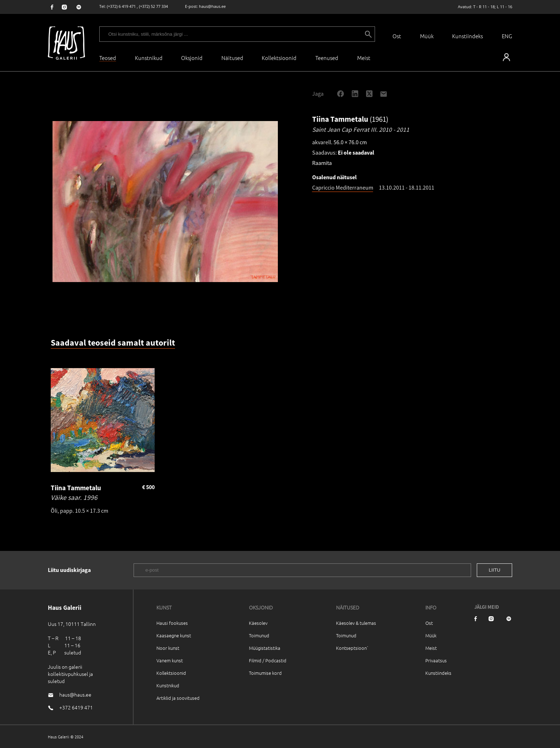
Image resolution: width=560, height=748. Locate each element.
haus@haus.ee (212, 6)
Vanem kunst (170, 660)
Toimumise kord (265, 673)
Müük (427, 36)
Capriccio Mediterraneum (343, 187)
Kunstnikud (149, 58)
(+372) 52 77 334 (153, 6)
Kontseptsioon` (352, 648)
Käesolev (258, 623)
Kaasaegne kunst (174, 635)
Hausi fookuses (172, 623)
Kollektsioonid (279, 58)
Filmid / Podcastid (268, 660)
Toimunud (259, 635)
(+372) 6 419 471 (121, 6)
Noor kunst (168, 648)
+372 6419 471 (76, 707)
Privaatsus (436, 660)
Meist (431, 648)
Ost (397, 36)
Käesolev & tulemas (356, 623)
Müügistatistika (265, 648)
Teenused (327, 58)
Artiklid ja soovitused (178, 698)
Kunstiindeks (467, 36)
